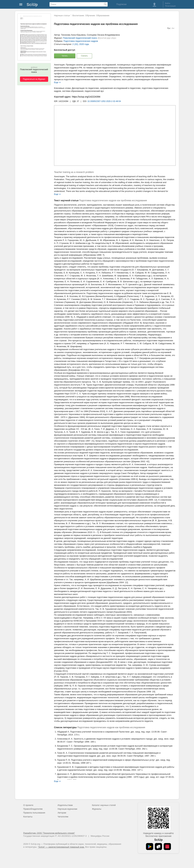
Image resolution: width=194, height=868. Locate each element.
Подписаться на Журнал (34, 79)
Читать (65, 56)
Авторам (62, 813)
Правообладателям (33, 809)
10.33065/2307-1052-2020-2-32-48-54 (104, 101)
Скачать (84, 56)
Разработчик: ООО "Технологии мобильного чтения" (49, 833)
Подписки (121, 4)
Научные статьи (62, 15)
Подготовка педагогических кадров (81, 41)
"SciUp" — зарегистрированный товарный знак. (61, 847)
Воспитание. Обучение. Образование (91, 15)
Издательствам (65, 805)
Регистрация (170, 6)
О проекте (28, 805)
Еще (56, 82)
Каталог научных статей (104, 805)
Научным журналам (67, 809)
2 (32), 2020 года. (81, 44)
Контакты (28, 817)
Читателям (63, 817)
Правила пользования (34, 813)
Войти (168, 3)
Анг (173, 28)
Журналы (97, 809)
